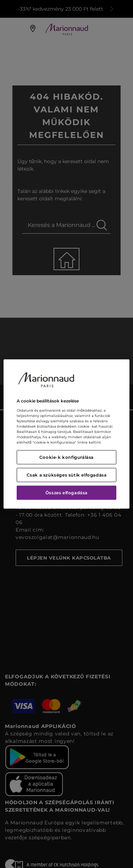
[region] (66, 434)
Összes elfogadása (66, 492)
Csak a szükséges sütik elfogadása (67, 475)
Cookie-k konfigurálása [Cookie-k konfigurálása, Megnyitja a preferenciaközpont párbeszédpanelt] (66, 457)
